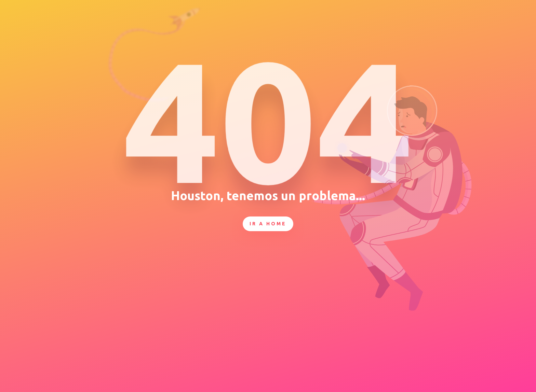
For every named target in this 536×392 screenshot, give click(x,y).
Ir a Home (268, 224)
